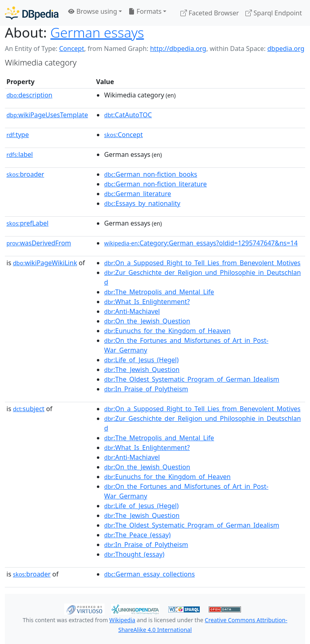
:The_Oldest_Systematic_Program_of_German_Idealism (192, 379)
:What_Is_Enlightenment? (147, 302)
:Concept (124, 135)
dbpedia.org (286, 49)
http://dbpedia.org (178, 49)
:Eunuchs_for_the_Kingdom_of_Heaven (167, 331)
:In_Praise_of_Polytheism (146, 389)
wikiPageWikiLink (45, 263)
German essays (97, 32)
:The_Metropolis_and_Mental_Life (159, 292)
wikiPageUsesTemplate (47, 115)
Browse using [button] (93, 11)
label (20, 154)
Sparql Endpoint (274, 13)
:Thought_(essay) (134, 554)
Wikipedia (122, 620)
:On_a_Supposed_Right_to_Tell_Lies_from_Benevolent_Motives (202, 263)
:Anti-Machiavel (132, 311)
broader (25, 174)
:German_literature (138, 194)
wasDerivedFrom (39, 243)
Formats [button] (145, 11)
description (29, 95)
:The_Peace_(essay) (137, 535)
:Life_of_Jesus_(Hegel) (141, 360)
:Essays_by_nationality (142, 203)
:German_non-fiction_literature (155, 184)
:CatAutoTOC (128, 115)
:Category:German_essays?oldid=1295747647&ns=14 (201, 243)
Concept (71, 49)
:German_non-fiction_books (151, 174)
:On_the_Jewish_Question (147, 321)
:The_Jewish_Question (142, 370)
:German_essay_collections (150, 574)
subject (29, 409)
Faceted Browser (210, 13)
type (18, 135)
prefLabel (27, 223)
